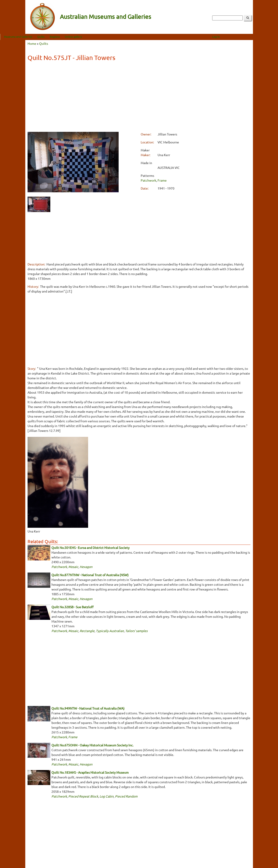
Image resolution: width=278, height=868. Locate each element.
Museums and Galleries (43, 37)
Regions (80, 37)
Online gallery (98, 37)
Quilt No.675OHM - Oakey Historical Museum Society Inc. (92, 745)
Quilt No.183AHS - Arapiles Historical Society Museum (90, 772)
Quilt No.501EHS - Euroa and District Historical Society (91, 548)
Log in (241, 37)
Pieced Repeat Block (83, 796)
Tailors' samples (136, 631)
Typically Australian (110, 631)
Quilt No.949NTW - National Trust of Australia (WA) (88, 708)
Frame (162, 180)
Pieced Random (126, 796)
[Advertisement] (139, 97)
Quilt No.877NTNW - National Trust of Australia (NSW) (90, 575)
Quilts (66, 37)
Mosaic (73, 567)
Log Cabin (107, 796)
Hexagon (86, 567)
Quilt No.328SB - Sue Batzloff (73, 607)
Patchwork (148, 180)
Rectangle (87, 631)
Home (32, 43)
